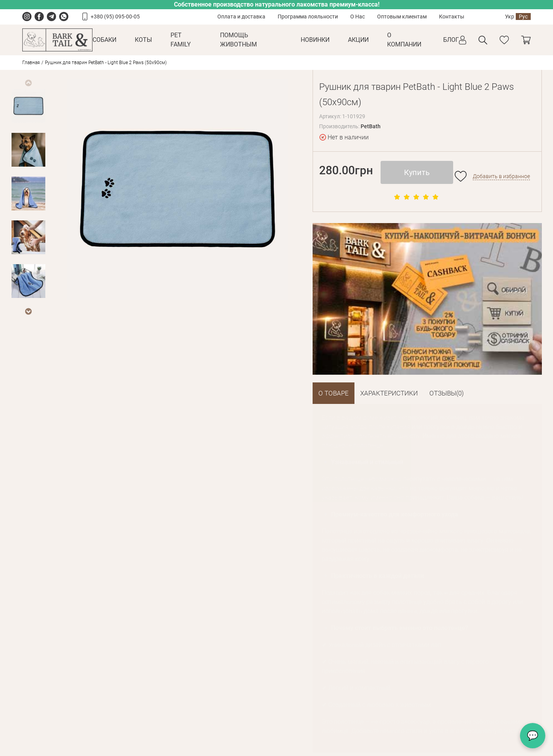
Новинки (315, 40)
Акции (358, 40)
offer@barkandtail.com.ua (287, 717)
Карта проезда (274, 730)
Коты (143, 40)
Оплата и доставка (241, 17)
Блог (451, 40)
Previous (28, 83)
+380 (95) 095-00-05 (115, 17)
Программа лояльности (308, 17)
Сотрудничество (205, 690)
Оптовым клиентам (402, 17)
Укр (510, 17)
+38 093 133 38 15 (279, 705)
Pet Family (181, 40)
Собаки (104, 40)
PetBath (371, 126)
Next (28, 311)
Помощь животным (238, 40)
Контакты (452, 17)
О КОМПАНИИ (404, 40)
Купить (417, 172)
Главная (31, 63)
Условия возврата (122, 690)
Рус (523, 17)
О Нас (358, 17)
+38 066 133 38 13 (403, 705)
